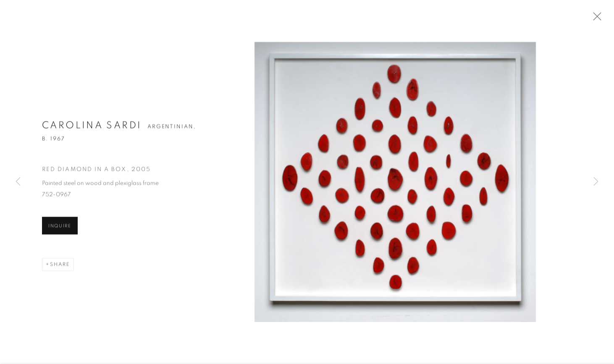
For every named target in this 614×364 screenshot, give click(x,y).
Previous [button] (18, 182)
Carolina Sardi (92, 127)
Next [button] (596, 182)
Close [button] (595, 19)
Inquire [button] (60, 227)
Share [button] (60, 265)
